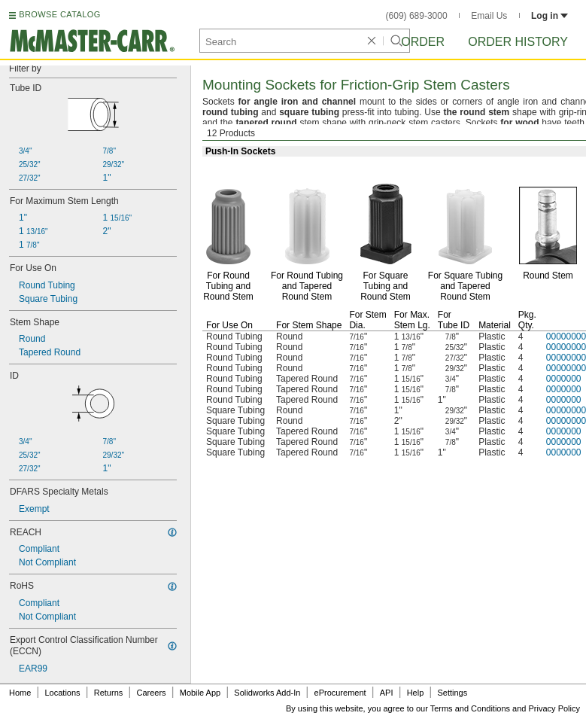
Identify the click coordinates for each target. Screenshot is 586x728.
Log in (550, 16)
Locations (63, 693)
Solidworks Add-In (267, 693)
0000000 (564, 379)
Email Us (489, 16)
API (387, 693)
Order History (518, 42)
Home (20, 693)
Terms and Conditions (470, 708)
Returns (109, 693)
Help (416, 693)
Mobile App (200, 693)
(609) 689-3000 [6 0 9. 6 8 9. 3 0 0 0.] (417, 16)
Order (423, 42)
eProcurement (340, 693)
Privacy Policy (554, 708)
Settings (452, 693)
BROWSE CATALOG (59, 14)
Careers (151, 693)
